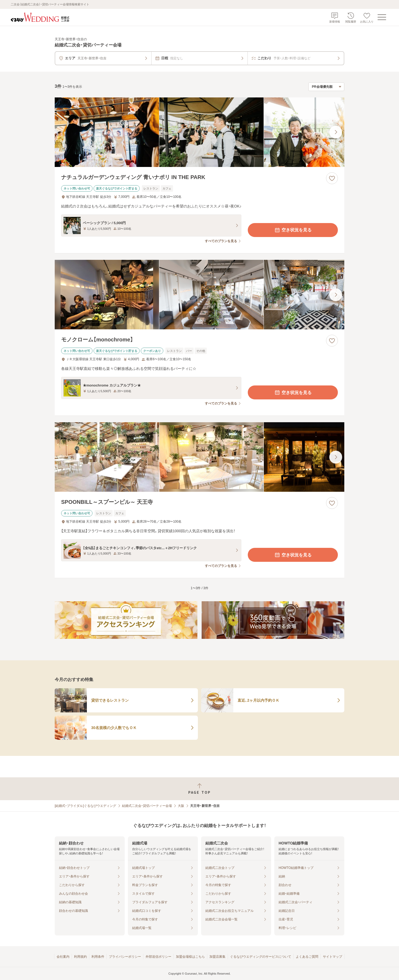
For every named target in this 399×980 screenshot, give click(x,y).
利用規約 (80, 957)
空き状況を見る (293, 230)
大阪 (181, 806)
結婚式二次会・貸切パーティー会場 (147, 806)
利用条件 (98, 957)
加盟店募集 (217, 957)
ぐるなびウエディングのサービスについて (261, 957)
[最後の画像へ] (336, 132)
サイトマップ (332, 957)
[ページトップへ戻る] (199, 789)
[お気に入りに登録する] (332, 178)
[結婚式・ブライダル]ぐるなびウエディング (85, 806)
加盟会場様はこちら (190, 957)
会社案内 (63, 957)
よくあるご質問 (307, 957)
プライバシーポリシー (125, 957)
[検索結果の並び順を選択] (326, 87)
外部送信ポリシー (158, 957)
